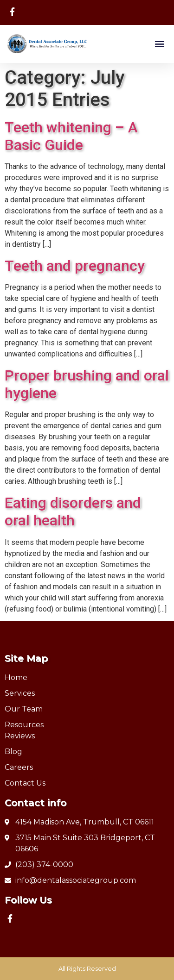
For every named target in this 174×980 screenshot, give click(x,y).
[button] (159, 44)
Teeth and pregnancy (75, 266)
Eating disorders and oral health (73, 512)
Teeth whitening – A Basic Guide (71, 136)
